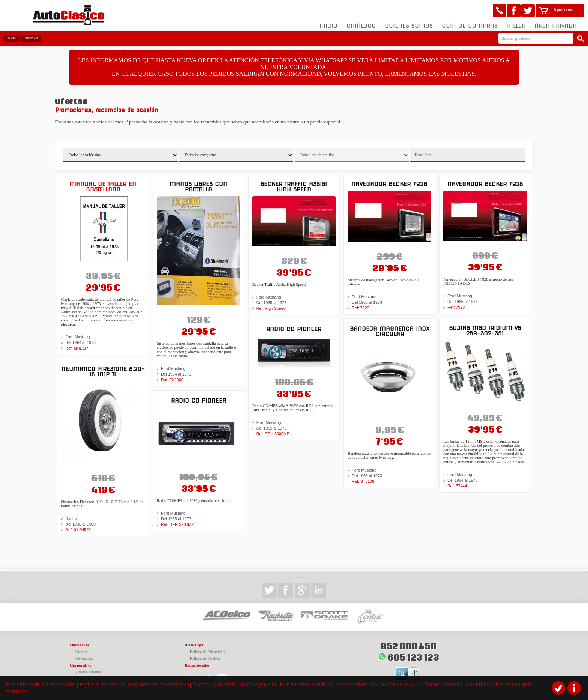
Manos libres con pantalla (198, 187)
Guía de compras (470, 26)
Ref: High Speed (271, 308)
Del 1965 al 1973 (176, 519)
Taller (516, 26)
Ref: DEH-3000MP (273, 434)
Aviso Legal (194, 645)
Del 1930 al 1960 (80, 524)
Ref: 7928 (456, 307)
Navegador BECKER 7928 (485, 184)
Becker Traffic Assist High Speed (294, 187)
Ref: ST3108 (363, 481)
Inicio (328, 26)
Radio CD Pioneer (199, 400)
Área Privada (556, 26)
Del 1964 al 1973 (80, 342)
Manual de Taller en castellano (103, 187)
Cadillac (72, 518)
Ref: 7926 (360, 308)
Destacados (80, 645)
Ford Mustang (78, 337)
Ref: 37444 (457, 486)
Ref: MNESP (76, 348)
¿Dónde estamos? (89, 672)
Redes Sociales (197, 665)
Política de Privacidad (207, 652)
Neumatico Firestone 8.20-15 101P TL (103, 372)
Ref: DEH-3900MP (177, 524)
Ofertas (31, 38)
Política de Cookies (205, 659)
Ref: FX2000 (172, 380)
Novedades (84, 659)
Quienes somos (409, 26)
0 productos (563, 10)
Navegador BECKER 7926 (389, 184)
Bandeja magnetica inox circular (390, 331)
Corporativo (81, 665)
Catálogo (361, 26)
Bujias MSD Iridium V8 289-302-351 (485, 331)
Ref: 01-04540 (78, 530)
